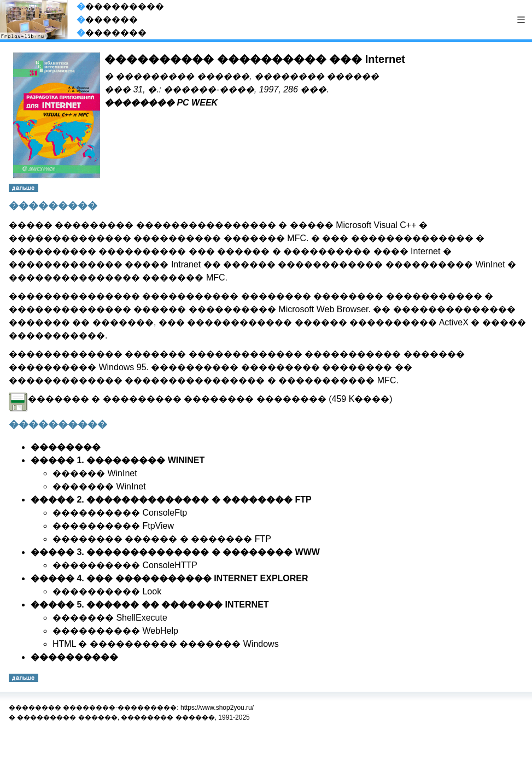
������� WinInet (99, 486)
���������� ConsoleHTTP (125, 565)
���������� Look (107, 591)
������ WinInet (95, 473)
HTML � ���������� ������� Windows (166, 644)
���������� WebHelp (115, 631)
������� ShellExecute (110, 618)
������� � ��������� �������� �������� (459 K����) (201, 399)
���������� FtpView (113, 526)
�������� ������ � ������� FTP (162, 539)
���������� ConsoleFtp (120, 513)
